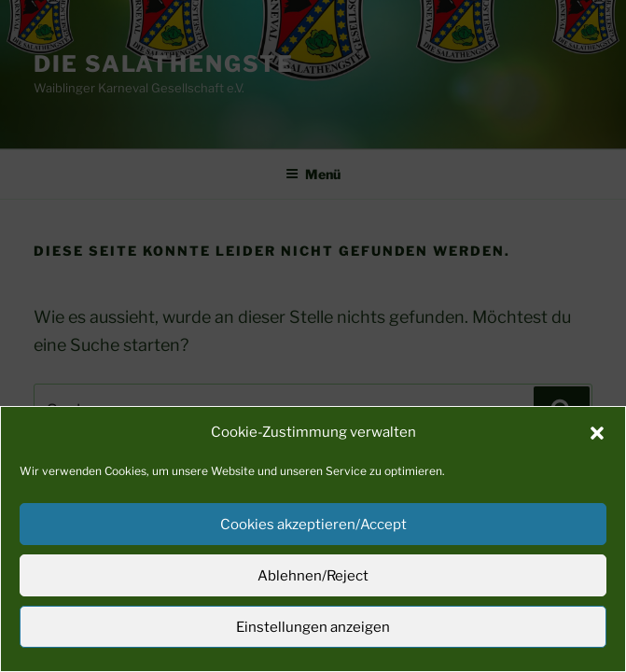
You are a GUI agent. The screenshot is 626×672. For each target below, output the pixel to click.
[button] (597, 433)
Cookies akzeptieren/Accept (313, 525)
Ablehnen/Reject (313, 576)
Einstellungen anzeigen (313, 627)
